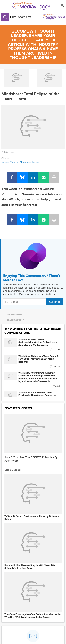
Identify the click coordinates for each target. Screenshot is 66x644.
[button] (62, 6)
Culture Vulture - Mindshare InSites (20, 162)
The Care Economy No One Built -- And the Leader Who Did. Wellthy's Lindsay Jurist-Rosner (33, 616)
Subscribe (55, 302)
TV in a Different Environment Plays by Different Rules (32, 518)
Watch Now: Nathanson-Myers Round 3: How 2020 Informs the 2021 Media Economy (39, 359)
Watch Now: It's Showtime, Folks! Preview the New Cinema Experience (37, 394)
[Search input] (20, 17)
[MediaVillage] (32, 6)
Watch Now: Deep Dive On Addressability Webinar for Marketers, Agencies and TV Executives (38, 342)
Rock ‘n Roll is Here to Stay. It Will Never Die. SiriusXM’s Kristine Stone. (30, 567)
